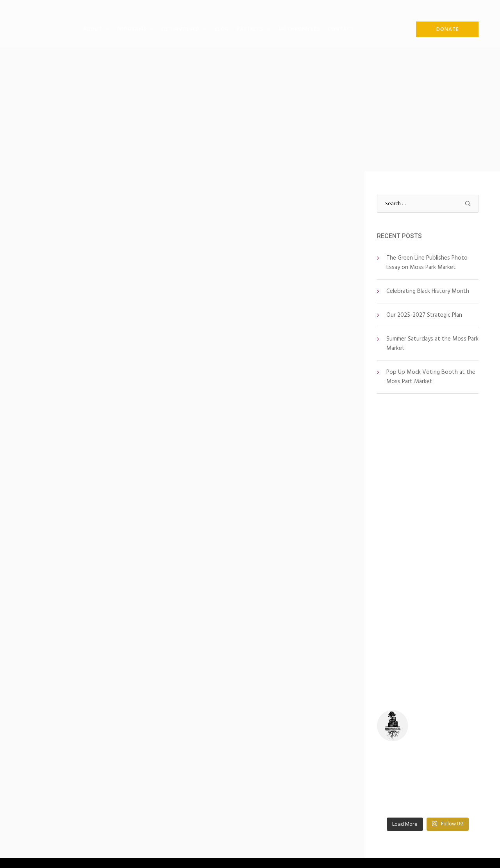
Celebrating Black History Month (428, 291)
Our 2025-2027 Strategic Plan (424, 315)
